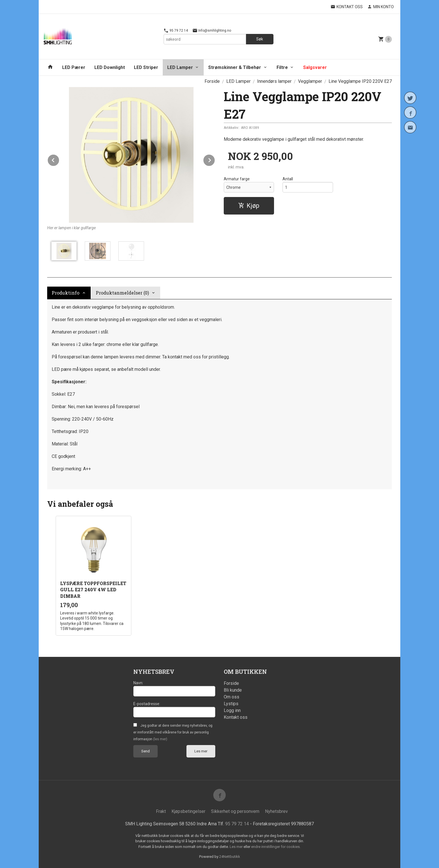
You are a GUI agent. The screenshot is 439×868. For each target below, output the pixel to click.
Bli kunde (233, 690)
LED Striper (146, 67)
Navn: (138, 683)
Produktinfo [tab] (66, 293)
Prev (59, 159)
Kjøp (249, 206)
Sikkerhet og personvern (235, 811)
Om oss (232, 697)
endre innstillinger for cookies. (276, 847)
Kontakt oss (236, 717)
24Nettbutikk (230, 857)
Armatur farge (237, 179)
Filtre (282, 67)
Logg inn (232, 710)
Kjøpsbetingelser (188, 811)
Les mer (201, 751)
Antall (288, 179)
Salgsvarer (315, 67)
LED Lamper (180, 67)
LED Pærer (74, 67)
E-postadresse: (147, 704)
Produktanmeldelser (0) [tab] (122, 293)
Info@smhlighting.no (212, 31)
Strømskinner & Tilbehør (235, 67)
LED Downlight (110, 67)
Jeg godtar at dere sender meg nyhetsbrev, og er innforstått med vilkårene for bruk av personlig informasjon (173, 732)
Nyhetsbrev (276, 811)
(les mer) (160, 739)
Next (215, 159)
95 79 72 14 (176, 31)
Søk (260, 39)
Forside (212, 81)
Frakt (161, 811)
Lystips (231, 704)
